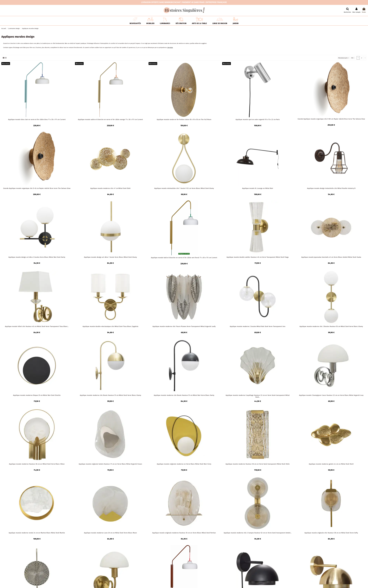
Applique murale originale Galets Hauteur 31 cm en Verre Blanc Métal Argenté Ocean (110, 464)
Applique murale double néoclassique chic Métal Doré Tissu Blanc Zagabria (110, 326)
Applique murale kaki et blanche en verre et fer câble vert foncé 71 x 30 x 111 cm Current (184, 258)
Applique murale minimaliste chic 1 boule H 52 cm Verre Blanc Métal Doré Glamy (184, 188)
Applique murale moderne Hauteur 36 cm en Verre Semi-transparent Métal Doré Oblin (258, 464)
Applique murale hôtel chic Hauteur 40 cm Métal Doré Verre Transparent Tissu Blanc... (37, 326)
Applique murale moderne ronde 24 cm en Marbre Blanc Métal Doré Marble (37, 533)
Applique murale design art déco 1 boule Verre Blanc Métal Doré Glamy (110, 257)
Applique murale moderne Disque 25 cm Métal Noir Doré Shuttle (37, 395)
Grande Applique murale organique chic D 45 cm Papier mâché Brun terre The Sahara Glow (37, 188)
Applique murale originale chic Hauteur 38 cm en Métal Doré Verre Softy (331, 533)
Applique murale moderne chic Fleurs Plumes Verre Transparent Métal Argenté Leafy (184, 326)
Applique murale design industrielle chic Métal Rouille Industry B (331, 188)
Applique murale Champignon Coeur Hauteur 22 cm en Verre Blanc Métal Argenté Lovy (331, 395)
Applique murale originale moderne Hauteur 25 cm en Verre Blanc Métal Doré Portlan (184, 533)
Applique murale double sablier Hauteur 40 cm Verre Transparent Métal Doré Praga (258, 257)
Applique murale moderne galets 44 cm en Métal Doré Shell (331, 464)
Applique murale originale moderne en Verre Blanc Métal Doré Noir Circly (184, 464)
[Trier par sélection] (344, 58)
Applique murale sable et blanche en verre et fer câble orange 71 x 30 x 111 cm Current (110, 120)
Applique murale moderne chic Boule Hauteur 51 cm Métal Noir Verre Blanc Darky (184, 395)
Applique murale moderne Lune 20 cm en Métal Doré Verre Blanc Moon (110, 533)
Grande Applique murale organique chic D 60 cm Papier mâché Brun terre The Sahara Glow (331, 119)
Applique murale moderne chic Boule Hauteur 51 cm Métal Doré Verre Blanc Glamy (110, 395)
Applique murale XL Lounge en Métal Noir (258, 188)
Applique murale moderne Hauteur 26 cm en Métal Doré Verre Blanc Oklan (37, 464)
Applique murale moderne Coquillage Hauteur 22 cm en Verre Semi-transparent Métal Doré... (258, 396)
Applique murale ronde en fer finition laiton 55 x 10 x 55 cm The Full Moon (184, 120)
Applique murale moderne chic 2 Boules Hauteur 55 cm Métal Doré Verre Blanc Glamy (331, 326)
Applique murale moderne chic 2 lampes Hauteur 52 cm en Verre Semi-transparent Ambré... (258, 533)
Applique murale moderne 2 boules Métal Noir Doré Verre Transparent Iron (258, 326)
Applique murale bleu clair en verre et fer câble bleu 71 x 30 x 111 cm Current (37, 120)
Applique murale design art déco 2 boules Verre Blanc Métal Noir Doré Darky (37, 257)
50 (353, 58)
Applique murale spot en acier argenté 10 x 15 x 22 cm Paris (258, 120)
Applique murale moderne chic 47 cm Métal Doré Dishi (110, 188)
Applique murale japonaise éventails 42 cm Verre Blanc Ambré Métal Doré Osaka (331, 257)
